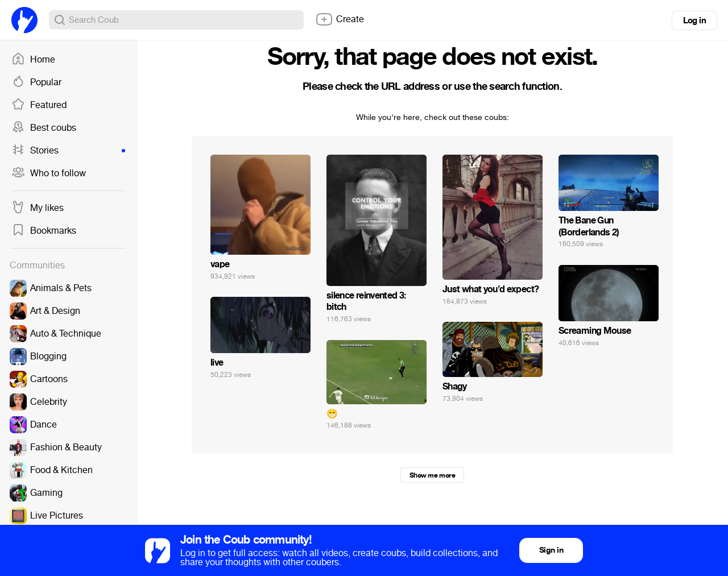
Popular (36, 82)
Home (33, 60)
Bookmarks (44, 231)
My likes (38, 208)
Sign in (551, 550)
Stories (68, 151)
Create (340, 19)
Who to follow (49, 173)
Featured (39, 105)
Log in (694, 20)
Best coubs (44, 128)
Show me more (432, 475)
